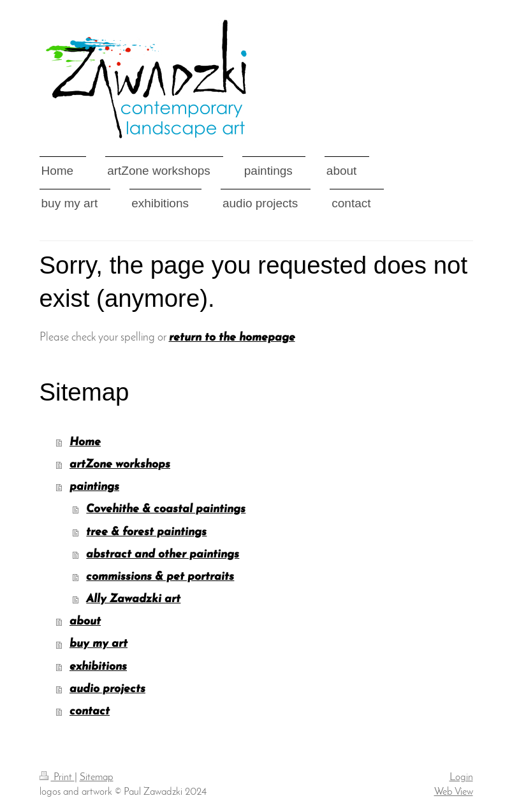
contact (90, 712)
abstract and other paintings (163, 555)
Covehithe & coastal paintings (166, 509)
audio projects (107, 689)
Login (461, 778)
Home (85, 442)
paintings (94, 487)
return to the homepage (232, 338)
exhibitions (98, 667)
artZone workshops (120, 465)
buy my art (99, 644)
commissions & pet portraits (160, 577)
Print (57, 778)
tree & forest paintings (146, 532)
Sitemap (97, 778)
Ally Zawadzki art (133, 599)
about (85, 622)
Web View (454, 792)
